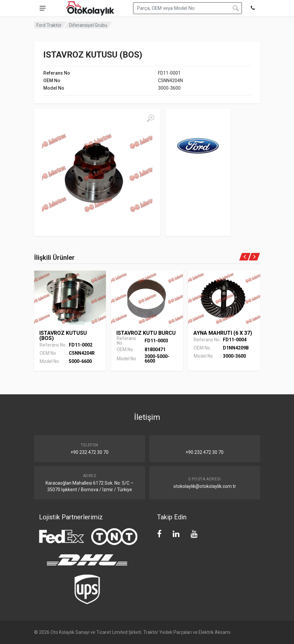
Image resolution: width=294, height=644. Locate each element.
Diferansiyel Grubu (88, 25)
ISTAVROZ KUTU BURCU (146, 333)
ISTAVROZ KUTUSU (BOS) (63, 336)
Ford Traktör (49, 25)
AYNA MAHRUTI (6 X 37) (223, 333)
